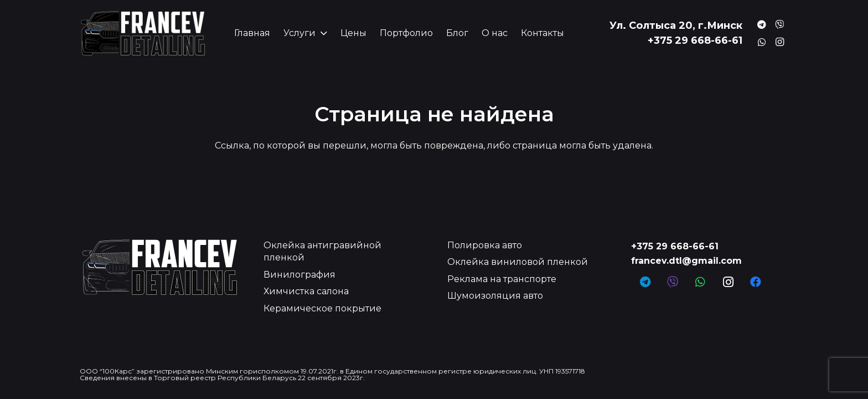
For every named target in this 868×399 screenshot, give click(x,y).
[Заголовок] (762, 24)
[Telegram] (645, 282)
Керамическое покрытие (322, 308)
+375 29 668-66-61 (675, 246)
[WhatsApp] (700, 282)
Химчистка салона (306, 291)
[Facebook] (756, 282)
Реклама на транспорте (502, 279)
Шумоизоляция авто (495, 296)
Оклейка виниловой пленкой (518, 262)
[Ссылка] (143, 33)
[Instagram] (779, 42)
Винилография (299, 275)
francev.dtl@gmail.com (686, 261)
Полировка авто (485, 245)
